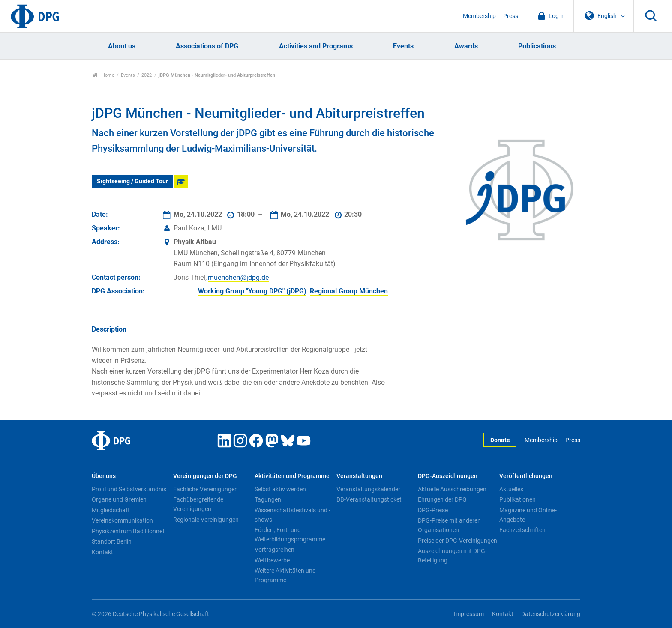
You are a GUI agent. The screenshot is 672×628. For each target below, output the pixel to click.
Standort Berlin (112, 541)
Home (103, 75)
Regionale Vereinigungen (206, 520)
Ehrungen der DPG (442, 499)
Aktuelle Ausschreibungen (452, 489)
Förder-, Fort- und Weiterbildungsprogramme (290, 535)
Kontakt (102, 552)
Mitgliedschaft (111, 510)
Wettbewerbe (272, 560)
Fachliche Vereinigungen (205, 489)
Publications (537, 46)
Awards (466, 46)
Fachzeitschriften (522, 530)
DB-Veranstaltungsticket (369, 499)
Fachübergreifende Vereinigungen (198, 504)
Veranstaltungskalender (368, 489)
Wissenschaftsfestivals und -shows (292, 515)
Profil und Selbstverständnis (129, 489)
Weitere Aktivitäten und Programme (285, 575)
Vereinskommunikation (122, 520)
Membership (479, 16)
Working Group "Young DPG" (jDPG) (252, 291)
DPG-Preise (433, 510)
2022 (147, 75)
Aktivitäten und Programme (292, 476)
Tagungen (268, 499)
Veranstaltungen (359, 476)
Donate (500, 440)
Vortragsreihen (274, 550)
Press (511, 16)
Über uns (104, 476)
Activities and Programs (316, 46)
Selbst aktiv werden (280, 489)
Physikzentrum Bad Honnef (128, 531)
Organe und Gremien (119, 499)
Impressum (469, 614)
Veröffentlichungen (526, 476)
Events (403, 46)
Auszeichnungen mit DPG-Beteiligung (452, 556)
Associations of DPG (207, 46)
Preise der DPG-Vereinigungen (457, 541)
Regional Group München (349, 291)
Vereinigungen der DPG (205, 476)
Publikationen (517, 499)
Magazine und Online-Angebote (528, 515)
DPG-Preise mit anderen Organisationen (449, 525)
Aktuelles (511, 489)
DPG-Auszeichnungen (448, 476)
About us (122, 46)
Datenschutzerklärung (551, 614)
